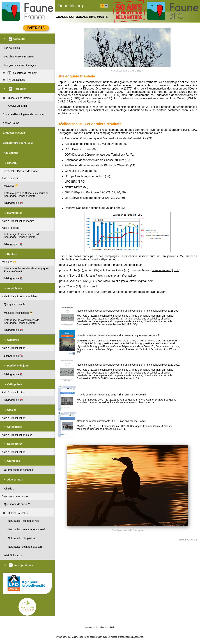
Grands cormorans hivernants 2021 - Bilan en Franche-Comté (111, 395)
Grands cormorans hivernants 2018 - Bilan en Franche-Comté (111, 421)
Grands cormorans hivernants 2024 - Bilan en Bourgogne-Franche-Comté (118, 336)
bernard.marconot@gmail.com (147, 292)
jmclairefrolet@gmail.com (137, 281)
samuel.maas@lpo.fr (165, 270)
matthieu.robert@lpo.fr (127, 265)
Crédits (112, 627)
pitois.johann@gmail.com (122, 276)
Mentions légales (92, 627)
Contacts (104, 627)
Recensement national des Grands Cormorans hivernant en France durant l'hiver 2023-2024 (128, 311)
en (106, 6)
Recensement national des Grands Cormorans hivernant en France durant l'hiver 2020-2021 (128, 365)
